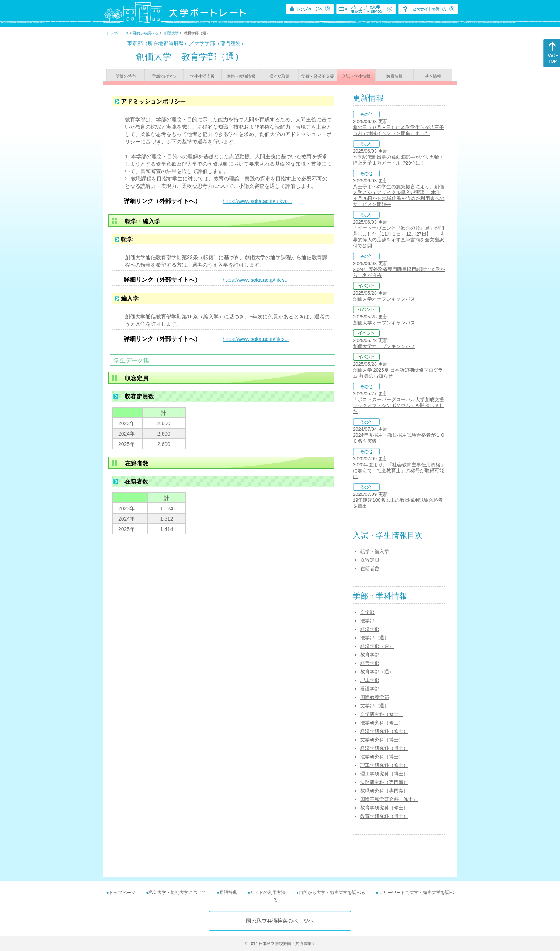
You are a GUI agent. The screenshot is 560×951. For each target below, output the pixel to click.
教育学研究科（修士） (384, 808)
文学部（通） (375, 706)
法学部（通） (375, 638)
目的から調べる (146, 33)
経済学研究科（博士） (384, 748)
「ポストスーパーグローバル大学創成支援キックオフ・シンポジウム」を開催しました (398, 405)
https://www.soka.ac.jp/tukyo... (257, 201)
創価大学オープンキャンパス (384, 299)
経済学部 (370, 629)
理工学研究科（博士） (384, 774)
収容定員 (370, 560)
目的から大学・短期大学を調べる (332, 893)
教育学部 (370, 655)
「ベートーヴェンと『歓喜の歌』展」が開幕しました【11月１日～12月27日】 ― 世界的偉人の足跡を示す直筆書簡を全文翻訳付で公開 (398, 237)
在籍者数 (370, 568)
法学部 (367, 621)
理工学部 (370, 680)
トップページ (117, 33)
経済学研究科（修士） (384, 731)
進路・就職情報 (241, 76)
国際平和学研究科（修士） (389, 799)
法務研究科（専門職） (384, 782)
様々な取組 (279, 76)
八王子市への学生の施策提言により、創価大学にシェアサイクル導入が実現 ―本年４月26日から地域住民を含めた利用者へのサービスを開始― (399, 195)
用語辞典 (228, 893)
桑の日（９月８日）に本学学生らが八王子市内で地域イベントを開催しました (398, 130)
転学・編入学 (375, 551)
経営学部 (370, 663)
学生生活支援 (202, 76)
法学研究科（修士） (382, 723)
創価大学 (171, 33)
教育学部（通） (377, 672)
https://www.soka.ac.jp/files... (256, 280)
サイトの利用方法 (268, 893)
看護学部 (370, 689)
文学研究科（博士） (382, 740)
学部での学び (164, 76)
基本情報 (433, 76)
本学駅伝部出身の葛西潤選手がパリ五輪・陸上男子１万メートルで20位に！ (398, 160)
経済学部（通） (377, 646)
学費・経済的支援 (318, 76)
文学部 (367, 612)
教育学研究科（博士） (384, 816)
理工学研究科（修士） (384, 765)
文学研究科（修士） (382, 714)
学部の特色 (126, 76)
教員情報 (395, 76)
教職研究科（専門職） (384, 791)
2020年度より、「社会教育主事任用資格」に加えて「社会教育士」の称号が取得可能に (399, 471)
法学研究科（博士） (382, 757)
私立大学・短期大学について (177, 893)
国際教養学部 (375, 697)
